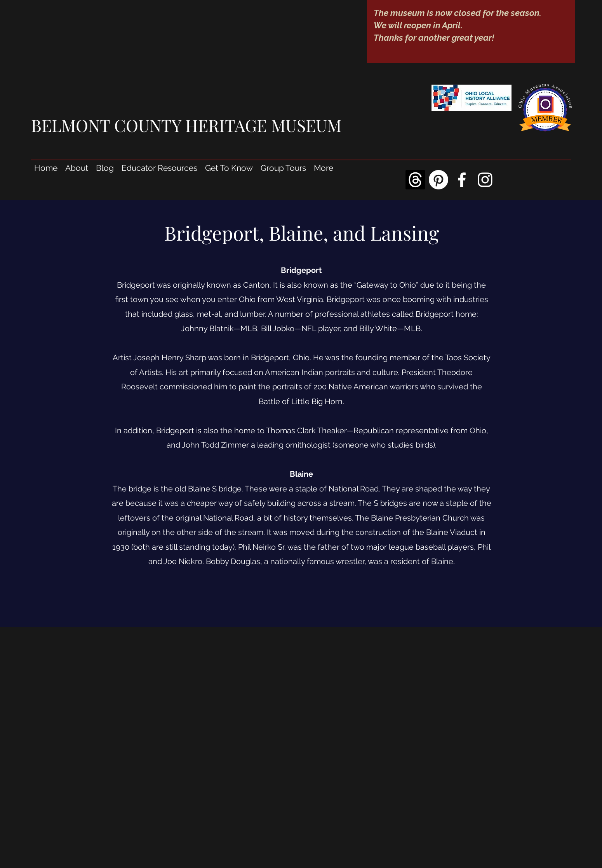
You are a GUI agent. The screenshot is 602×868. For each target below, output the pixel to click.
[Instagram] (485, 180)
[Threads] (415, 180)
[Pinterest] (438, 180)
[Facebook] (462, 180)
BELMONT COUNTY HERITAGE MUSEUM (186, 125)
